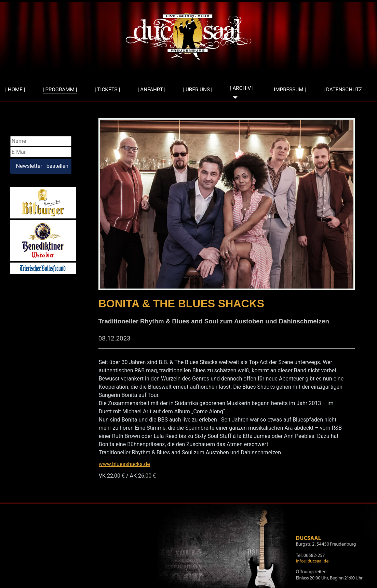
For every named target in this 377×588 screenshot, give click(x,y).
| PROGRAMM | (60, 90)
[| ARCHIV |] (234, 97)
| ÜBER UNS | (198, 90)
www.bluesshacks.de (124, 464)
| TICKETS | (107, 90)
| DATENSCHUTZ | (344, 90)
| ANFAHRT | (152, 90)
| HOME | (15, 90)
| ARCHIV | (242, 88)
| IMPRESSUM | (289, 90)
